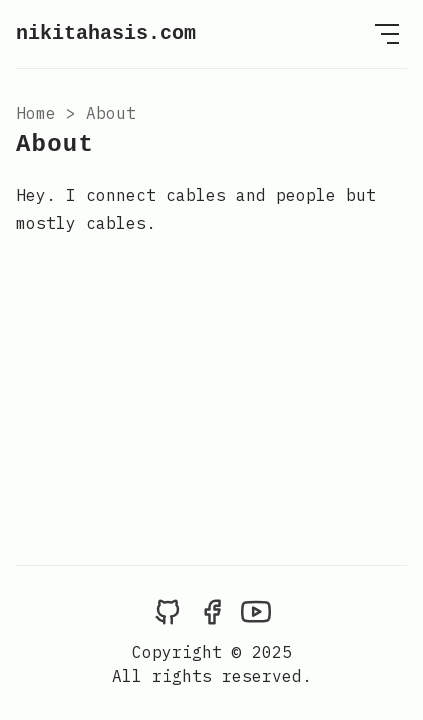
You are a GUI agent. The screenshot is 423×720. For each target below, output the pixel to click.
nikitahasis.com (106, 33)
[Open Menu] (387, 34)
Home (36, 113)
